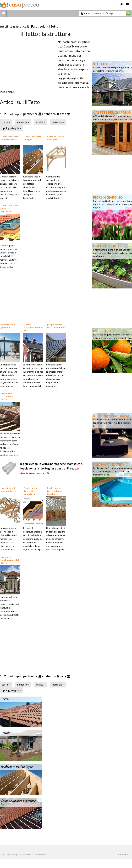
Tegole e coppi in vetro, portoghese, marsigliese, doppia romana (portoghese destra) (51, 468)
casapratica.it (20, 26)
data (63, 114)
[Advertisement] (38, 22)
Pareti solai (39, 26)
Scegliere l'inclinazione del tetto (10, 560)
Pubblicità (123, 854)
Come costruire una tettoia (55, 138)
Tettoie (5, 733)
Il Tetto (53, 26)
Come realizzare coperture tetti (10, 138)
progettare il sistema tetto (8, 490)
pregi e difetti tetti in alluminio (56, 326)
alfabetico (49, 114)
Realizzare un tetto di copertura (31, 491)
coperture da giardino (8, 326)
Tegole (5, 699)
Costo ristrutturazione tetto (33, 327)
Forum (85, 13)
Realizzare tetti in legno (17, 767)
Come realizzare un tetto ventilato (10, 208)
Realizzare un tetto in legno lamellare (55, 491)
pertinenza (31, 114)
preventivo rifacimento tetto (7, 396)
